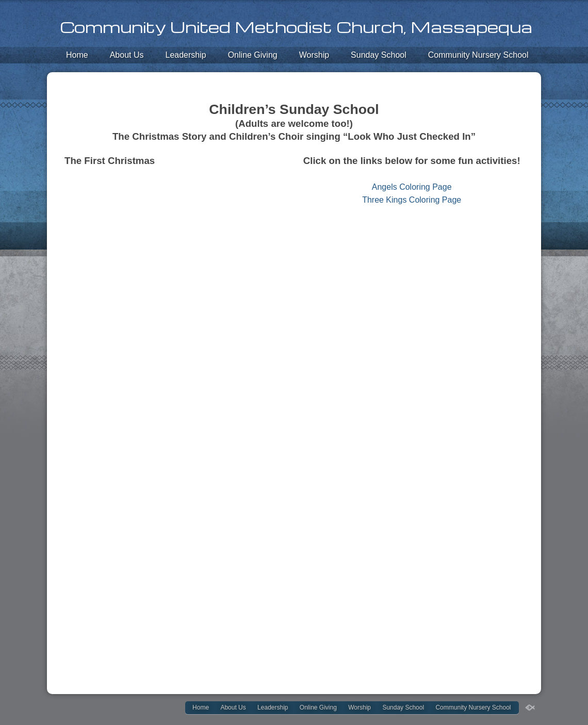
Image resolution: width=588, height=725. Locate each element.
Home (77, 55)
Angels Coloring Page (412, 187)
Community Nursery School (478, 55)
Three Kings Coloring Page (412, 200)
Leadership (186, 55)
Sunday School (379, 55)
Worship (314, 55)
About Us (127, 55)
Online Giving (253, 55)
